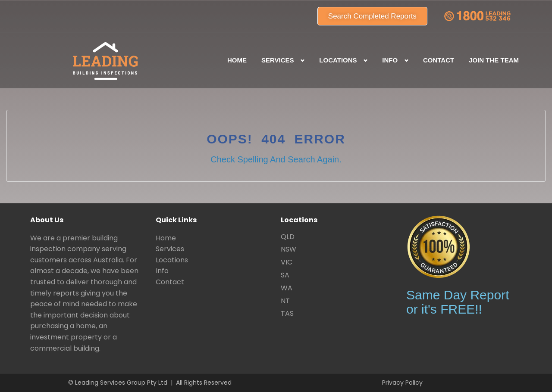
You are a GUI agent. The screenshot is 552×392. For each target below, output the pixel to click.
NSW (289, 249)
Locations (172, 260)
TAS (287, 313)
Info (162, 271)
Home (237, 60)
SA (285, 275)
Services (170, 249)
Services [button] (278, 60)
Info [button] (390, 60)
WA (287, 288)
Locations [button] (338, 60)
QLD (288, 237)
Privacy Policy (402, 383)
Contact (439, 60)
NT (285, 301)
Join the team (494, 60)
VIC (287, 262)
